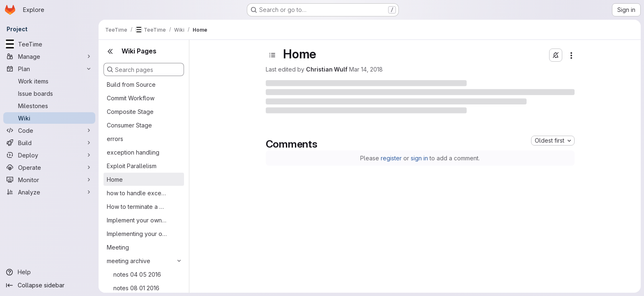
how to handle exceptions (137, 193)
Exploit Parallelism (132, 166)
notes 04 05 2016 (137, 274)
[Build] (49, 143)
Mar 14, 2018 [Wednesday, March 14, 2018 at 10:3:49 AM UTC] (366, 69)
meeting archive (129, 261)
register (391, 158)
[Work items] (49, 81)
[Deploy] (49, 155)
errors (115, 139)
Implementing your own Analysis (137, 234)
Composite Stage (130, 112)
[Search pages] (144, 69)
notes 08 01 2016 (136, 288)
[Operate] (49, 167)
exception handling (133, 152)
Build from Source (131, 84)
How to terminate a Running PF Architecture (137, 207)
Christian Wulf (327, 69)
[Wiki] (49, 118)
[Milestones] (49, 106)
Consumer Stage (129, 125)
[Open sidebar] (272, 55)
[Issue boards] (49, 93)
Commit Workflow (131, 98)
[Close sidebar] (110, 51)
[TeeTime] (49, 44)
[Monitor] (49, 180)
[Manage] (49, 56)
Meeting (118, 247)
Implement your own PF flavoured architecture (137, 220)
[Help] (49, 272)
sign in (419, 158)
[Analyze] (49, 192)
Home (115, 179)
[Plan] (49, 69)
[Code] (49, 130)
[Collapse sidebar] (49, 285)
